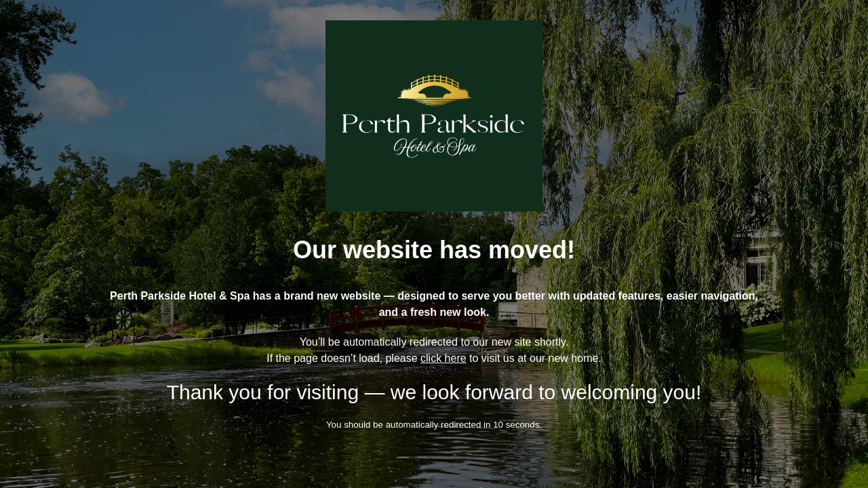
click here (443, 358)
